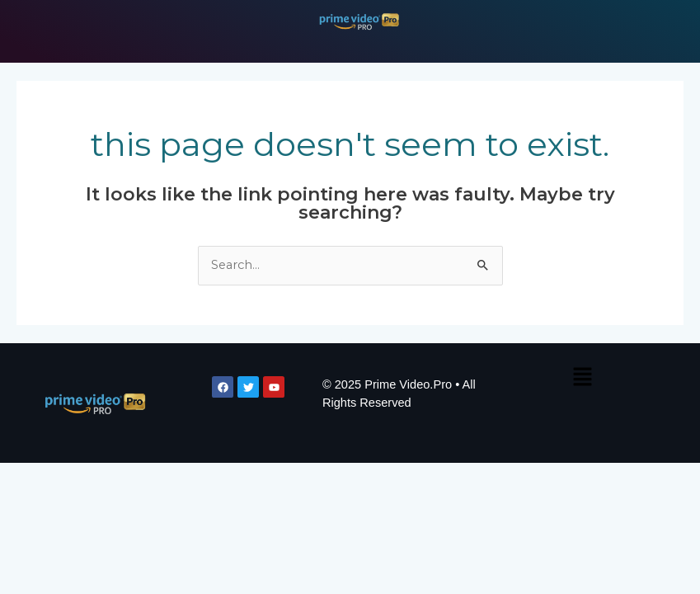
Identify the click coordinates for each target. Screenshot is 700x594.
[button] (582, 378)
